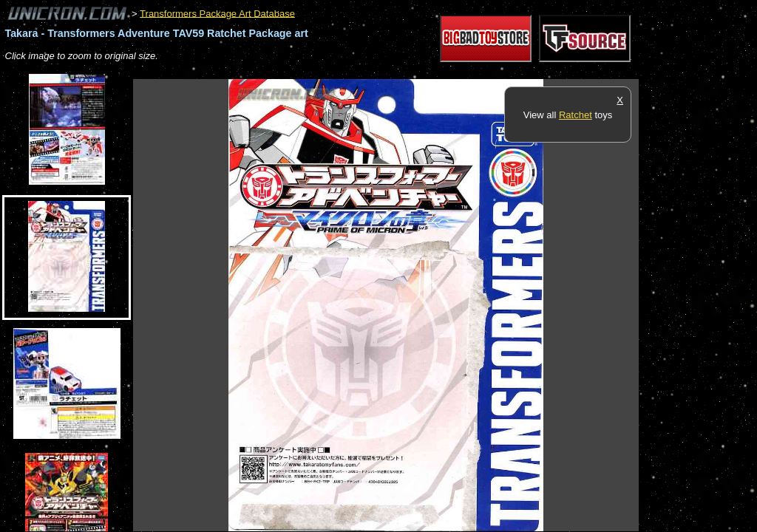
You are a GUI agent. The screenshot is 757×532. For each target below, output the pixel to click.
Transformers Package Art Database (217, 13)
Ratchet (576, 115)
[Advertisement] (402, 71)
